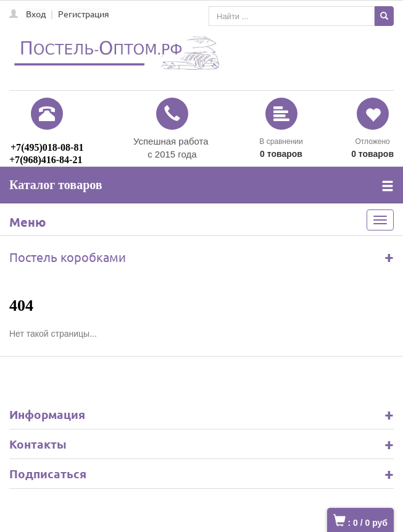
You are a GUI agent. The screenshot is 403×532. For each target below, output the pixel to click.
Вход (36, 14)
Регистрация (84, 14)
